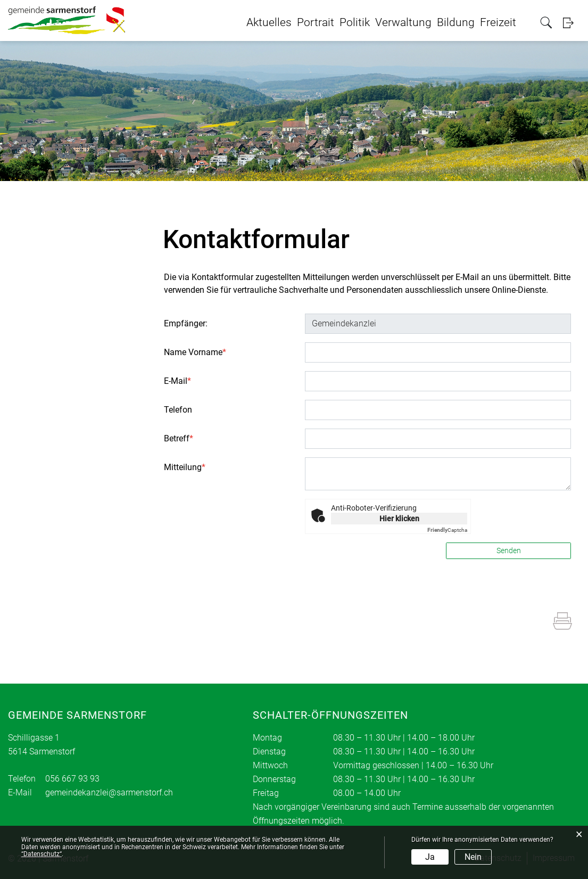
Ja (430, 857)
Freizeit (498, 22)
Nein (473, 857)
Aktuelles (269, 22)
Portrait (316, 22)
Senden (509, 551)
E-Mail (177, 381)
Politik (355, 22)
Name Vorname (195, 352)
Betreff (179, 438)
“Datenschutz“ (42, 854)
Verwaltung (403, 22)
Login (572, 23)
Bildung (456, 22)
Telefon (178, 410)
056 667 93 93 (72, 779)
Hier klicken (399, 519)
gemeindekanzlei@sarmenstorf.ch (109, 792)
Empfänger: (186, 323)
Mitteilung (185, 467)
